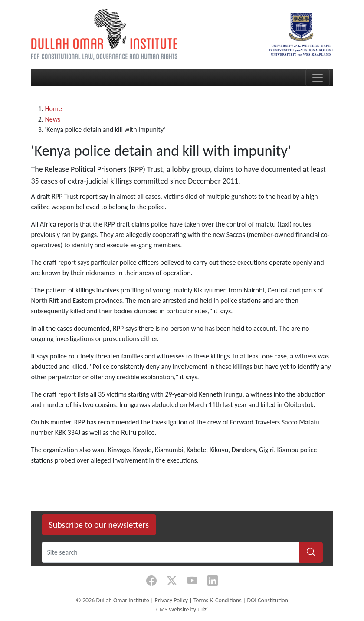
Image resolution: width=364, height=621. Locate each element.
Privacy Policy (172, 600)
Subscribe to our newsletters (99, 525)
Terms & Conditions (218, 600)
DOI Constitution (267, 600)
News (53, 119)
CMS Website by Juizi (182, 609)
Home (54, 109)
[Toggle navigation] (318, 78)
